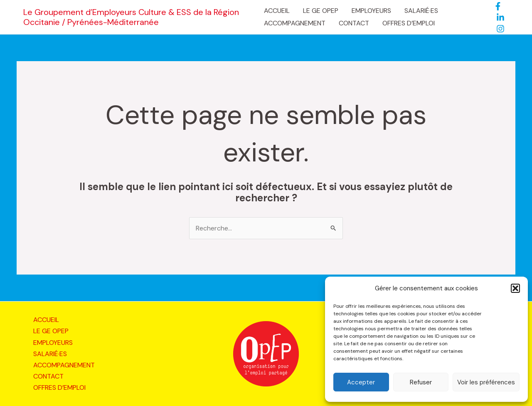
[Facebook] (498, 6)
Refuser (421, 382)
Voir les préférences (486, 382)
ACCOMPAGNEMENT (295, 23)
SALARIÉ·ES (421, 11)
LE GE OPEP (321, 11)
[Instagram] (500, 29)
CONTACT (354, 23)
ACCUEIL (277, 11)
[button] (515, 288)
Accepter (361, 382)
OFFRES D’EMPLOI (409, 23)
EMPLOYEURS (371, 11)
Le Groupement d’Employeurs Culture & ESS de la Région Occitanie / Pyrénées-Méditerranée (131, 17)
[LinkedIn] (500, 17)
